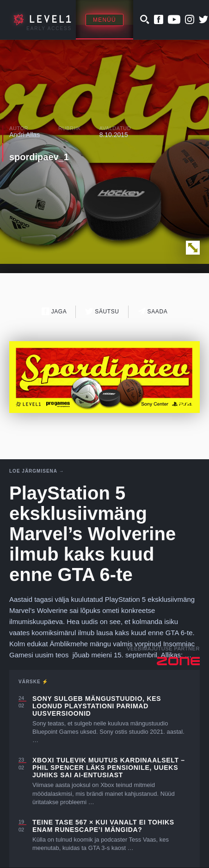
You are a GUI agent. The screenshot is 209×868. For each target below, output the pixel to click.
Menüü (104, 20)
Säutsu (102, 311)
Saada (153, 311)
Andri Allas (25, 135)
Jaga (54, 311)
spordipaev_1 (39, 157)
